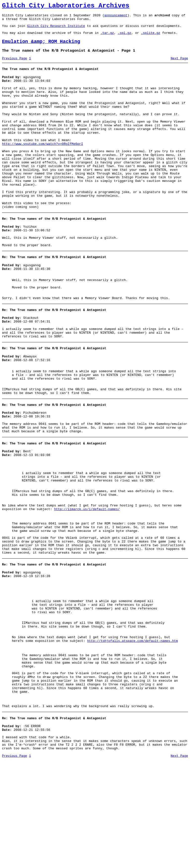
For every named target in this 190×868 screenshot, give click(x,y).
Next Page (179, 65)
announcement (116, 17)
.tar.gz (107, 37)
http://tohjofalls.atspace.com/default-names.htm (132, 731)
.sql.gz (125, 37)
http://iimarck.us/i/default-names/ (87, 580)
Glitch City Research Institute (56, 29)
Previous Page (14, 65)
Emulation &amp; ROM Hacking (41, 47)
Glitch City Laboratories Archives (66, 6)
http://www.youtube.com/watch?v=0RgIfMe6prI (43, 165)
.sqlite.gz (151, 37)
